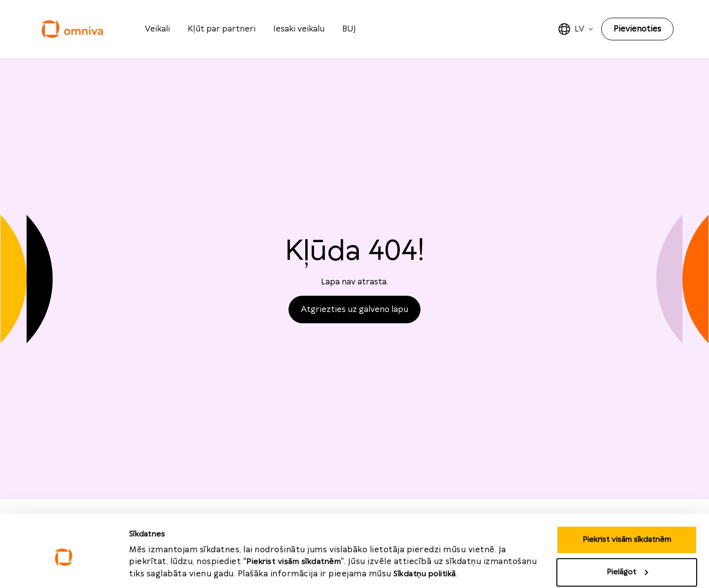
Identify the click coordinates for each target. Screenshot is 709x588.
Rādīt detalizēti (157, 559)
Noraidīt (627, 562)
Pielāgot (627, 530)
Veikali (157, 29)
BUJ (349, 29)
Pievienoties (637, 29)
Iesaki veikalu (299, 29)
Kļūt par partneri (222, 29)
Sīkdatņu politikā (425, 532)
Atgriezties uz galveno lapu (354, 309)
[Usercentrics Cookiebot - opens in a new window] (64, 569)
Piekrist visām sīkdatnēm (627, 497)
